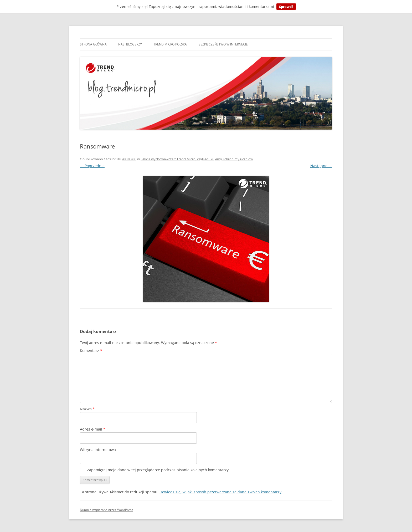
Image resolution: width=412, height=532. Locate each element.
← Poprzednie (92, 166)
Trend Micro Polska (170, 44)
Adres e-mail (93, 429)
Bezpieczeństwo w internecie (223, 44)
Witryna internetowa (98, 450)
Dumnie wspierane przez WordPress (107, 510)
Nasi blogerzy (130, 44)
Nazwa (87, 409)
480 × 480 (129, 159)
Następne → (321, 166)
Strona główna (93, 44)
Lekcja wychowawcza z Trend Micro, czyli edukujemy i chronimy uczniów (197, 159)
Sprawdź (286, 7)
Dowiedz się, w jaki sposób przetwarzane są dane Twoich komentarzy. (221, 492)
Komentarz (91, 351)
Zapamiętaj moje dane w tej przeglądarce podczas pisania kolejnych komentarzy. (158, 470)
